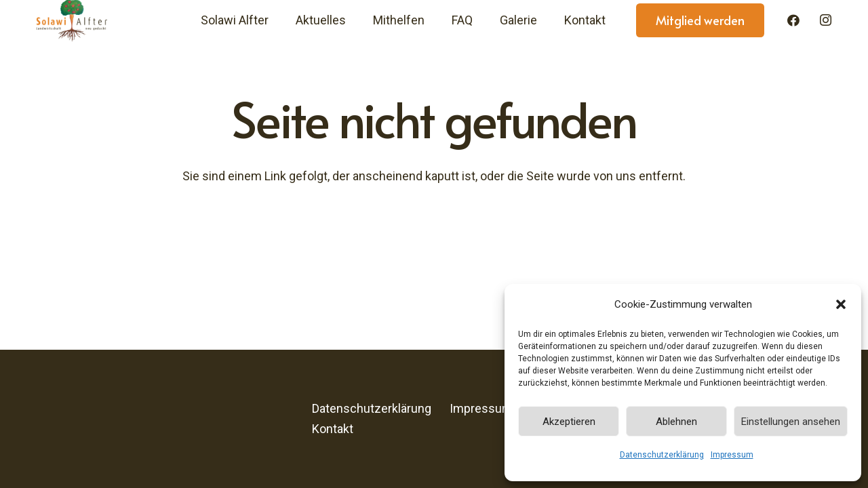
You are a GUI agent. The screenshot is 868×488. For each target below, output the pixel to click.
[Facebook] (793, 20)
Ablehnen (676, 422)
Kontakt (333, 429)
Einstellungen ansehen (791, 422)
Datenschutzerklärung (662, 455)
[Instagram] (825, 20)
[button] (841, 304)
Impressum (732, 455)
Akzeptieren (569, 422)
